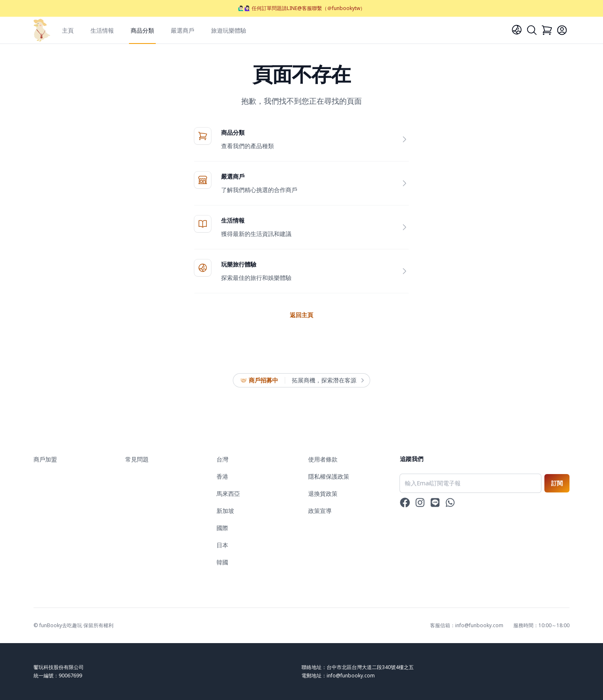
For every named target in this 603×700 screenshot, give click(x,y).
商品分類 (142, 30)
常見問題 (137, 459)
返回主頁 (301, 315)
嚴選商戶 (183, 30)
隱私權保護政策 (329, 476)
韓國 (222, 562)
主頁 (68, 30)
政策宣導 (320, 511)
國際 (222, 528)
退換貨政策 (323, 494)
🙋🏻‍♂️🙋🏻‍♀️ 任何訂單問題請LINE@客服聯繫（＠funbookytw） (301, 8)
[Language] (517, 30)
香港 (222, 476)
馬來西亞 (228, 494)
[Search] (532, 30)
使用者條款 (323, 459)
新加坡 (225, 511)
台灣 (222, 459)
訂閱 (557, 483)
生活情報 (102, 30)
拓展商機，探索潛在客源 (327, 380)
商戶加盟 (45, 459)
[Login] (562, 30)
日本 (222, 545)
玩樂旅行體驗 (239, 264)
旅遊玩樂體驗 (229, 30)
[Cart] (547, 30)
